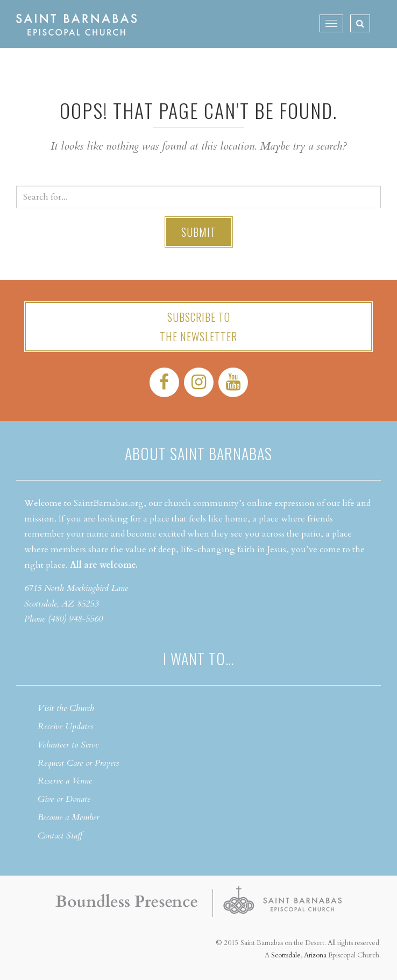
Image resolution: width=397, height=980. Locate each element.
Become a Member (68, 817)
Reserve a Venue (65, 781)
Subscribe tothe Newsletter (198, 327)
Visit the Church (66, 708)
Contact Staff (60, 836)
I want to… (198, 658)
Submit (199, 232)
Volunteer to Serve (68, 745)
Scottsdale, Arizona (299, 955)
